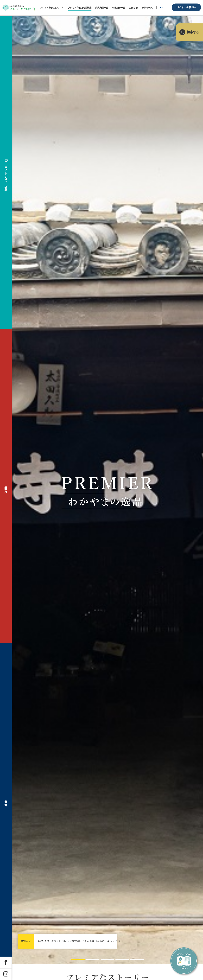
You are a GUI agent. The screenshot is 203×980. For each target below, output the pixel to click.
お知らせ (26, 941)
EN (162, 8)
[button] (78, 959)
